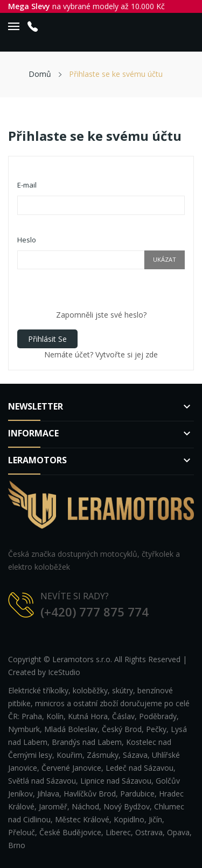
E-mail (27, 185)
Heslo (27, 240)
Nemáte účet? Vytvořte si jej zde (101, 354)
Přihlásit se (47, 339)
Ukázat (165, 259)
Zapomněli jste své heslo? (101, 315)
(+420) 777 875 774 (95, 612)
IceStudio (64, 672)
